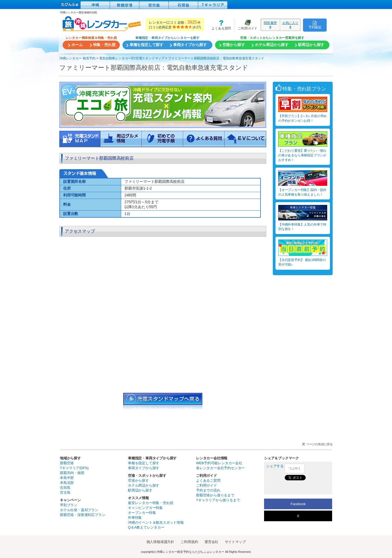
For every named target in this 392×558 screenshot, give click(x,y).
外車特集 (135, 518)
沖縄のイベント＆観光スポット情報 (156, 522)
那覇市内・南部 (72, 473)
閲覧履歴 (270, 25)
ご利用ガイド (246, 25)
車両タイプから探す (144, 468)
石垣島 (65, 488)
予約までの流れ (208, 490)
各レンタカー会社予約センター (220, 468)
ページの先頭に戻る (319, 444)
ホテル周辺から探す (144, 485)
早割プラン (69, 505)
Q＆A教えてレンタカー (146, 527)
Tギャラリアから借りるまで (218, 500)
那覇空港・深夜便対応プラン (82, 515)
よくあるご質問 (208, 480)
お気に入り (290, 25)
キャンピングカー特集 (145, 508)
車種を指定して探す (144, 463)
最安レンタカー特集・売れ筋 (151, 503)
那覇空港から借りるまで (215, 495)
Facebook (298, 504)
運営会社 (211, 542)
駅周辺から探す (140, 490)
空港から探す (138, 480)
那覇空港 (67, 463)
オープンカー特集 (142, 513)
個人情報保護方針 (160, 542)
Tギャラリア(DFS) (74, 468)
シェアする (275, 466)
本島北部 (67, 483)
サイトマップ (235, 542)
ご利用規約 (189, 542)
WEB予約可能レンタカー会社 (219, 463)
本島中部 (67, 478)
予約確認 (315, 25)
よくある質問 (219, 25)
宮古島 (65, 492)
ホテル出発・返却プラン (79, 510)
